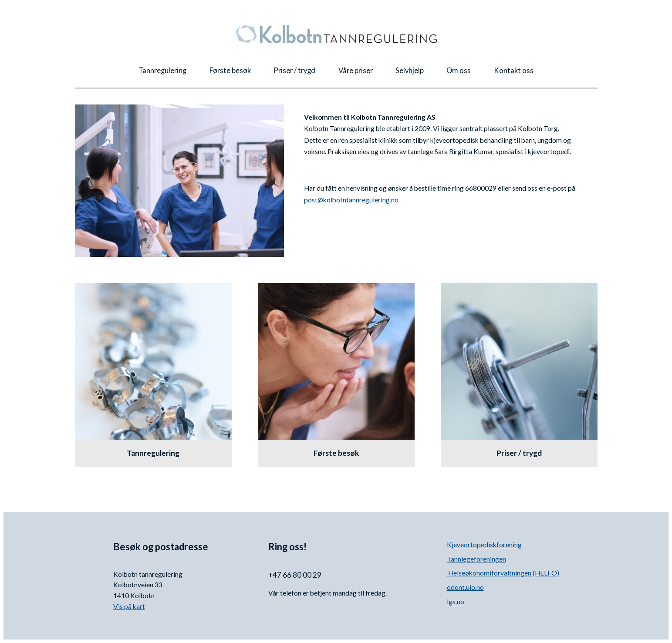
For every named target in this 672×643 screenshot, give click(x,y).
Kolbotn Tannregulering (336, 34)
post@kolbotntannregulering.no (351, 200)
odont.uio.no (465, 587)
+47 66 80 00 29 (295, 575)
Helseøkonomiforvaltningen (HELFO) (503, 573)
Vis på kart (129, 606)
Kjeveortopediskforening (484, 545)
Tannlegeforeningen (476, 559)
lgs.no (456, 602)
